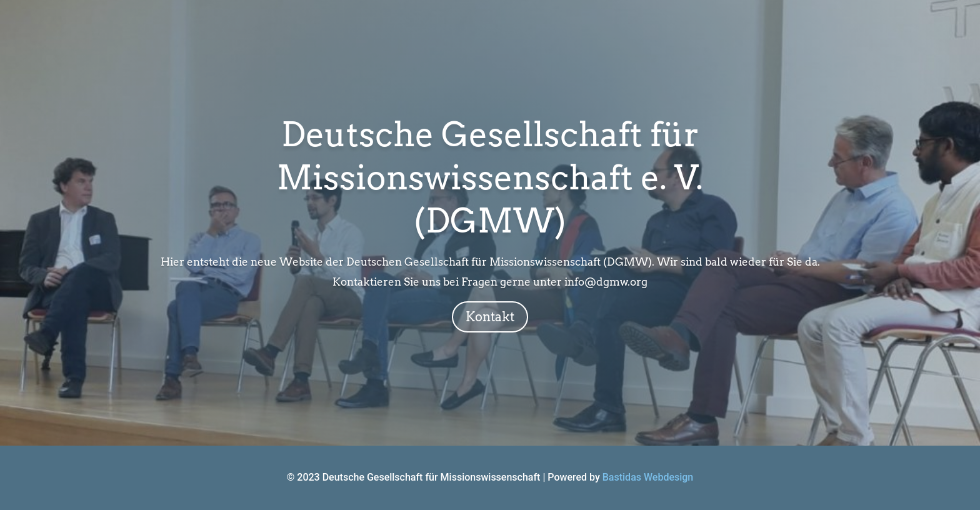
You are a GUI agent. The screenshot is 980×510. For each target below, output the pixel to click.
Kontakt (490, 317)
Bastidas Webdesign (648, 477)
